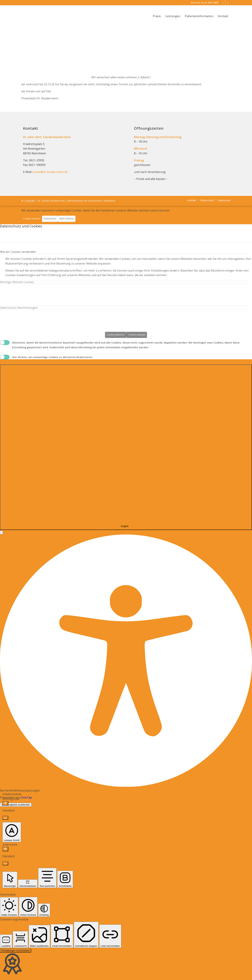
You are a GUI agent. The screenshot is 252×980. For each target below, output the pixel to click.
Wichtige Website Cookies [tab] (17, 282)
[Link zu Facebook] (228, 3)
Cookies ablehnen (116, 335)
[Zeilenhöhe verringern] (5, 863)
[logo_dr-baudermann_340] (48, 15)
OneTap (27, 797)
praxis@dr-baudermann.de (50, 172)
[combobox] (126, 447)
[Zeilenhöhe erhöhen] (5, 849)
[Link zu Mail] (223, 3)
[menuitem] (157, 17)
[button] (1, 532)
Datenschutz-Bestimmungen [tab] (19, 308)
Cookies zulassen (32, 219)
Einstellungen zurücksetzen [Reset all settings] (16, 951)
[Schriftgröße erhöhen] (5, 803)
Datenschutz (50, 219)
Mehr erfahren (67, 219)
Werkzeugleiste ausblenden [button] (16, 805)
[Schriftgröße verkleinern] (5, 818)
